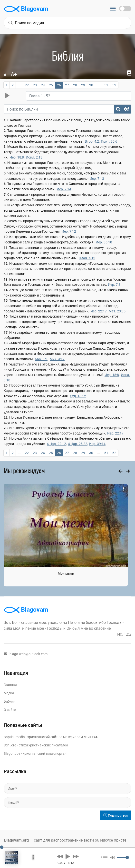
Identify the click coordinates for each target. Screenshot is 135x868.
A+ (14, 74)
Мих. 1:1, (42, 359)
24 (43, 85)
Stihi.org (10, 745)
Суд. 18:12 (78, 396)
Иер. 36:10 (104, 242)
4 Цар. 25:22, (78, 444)
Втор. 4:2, (92, 141)
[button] (60, 856)
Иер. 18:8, (17, 157)
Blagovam (26, 9)
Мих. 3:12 (57, 359)
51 (106, 85)
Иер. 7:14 (64, 189)
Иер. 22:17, (99, 311)
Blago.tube (12, 754)
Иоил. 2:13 (34, 157)
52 (114, 85)
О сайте (10, 710)
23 (35, 85)
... (19, 85)
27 (67, 85)
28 (75, 85)
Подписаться (116, 816)
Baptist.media (14, 737)
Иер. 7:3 (114, 285)
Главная (10, 685)
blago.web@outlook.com (26, 654)
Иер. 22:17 (115, 433)
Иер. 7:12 (69, 231)
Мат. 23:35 (117, 311)
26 (59, 85)
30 (91, 85)
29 (83, 85)
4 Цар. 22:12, (57, 444)
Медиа (9, 693)
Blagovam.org (16, 840)
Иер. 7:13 (97, 179)
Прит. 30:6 (109, 141)
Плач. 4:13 (87, 258)
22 (27, 85)
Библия (10, 701)
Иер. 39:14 (97, 444)
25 (51, 85)
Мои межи (66, 573)
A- (6, 75)
